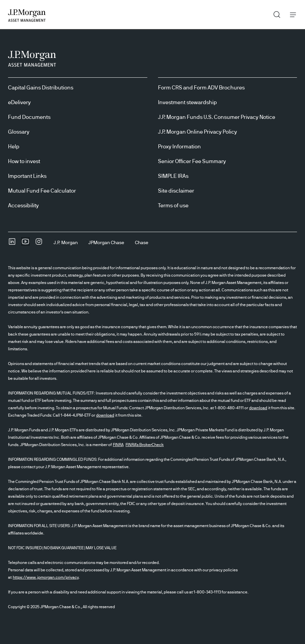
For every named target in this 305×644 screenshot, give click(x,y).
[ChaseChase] (142, 243)
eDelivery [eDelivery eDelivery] (19, 102)
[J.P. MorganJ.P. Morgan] (66, 243)
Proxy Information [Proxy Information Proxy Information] (179, 147)
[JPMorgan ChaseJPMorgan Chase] (106, 243)
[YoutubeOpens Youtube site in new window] (25, 244)
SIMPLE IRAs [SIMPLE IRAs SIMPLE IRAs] (173, 176)
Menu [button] (291, 15)
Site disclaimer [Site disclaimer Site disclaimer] (176, 191)
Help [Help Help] (14, 147)
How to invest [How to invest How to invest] (24, 161)
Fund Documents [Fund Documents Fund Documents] (29, 117)
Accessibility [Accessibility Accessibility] (23, 206)
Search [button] (274, 13)
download (258, 408)
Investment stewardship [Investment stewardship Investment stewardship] (187, 102)
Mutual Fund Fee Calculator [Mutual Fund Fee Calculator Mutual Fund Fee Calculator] (42, 191)
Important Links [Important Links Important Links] (27, 176)
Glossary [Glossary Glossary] (19, 132)
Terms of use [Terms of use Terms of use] (173, 206)
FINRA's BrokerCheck (145, 445)
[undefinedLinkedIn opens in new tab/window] (12, 244)
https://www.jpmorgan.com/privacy (46, 577)
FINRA (118, 445)
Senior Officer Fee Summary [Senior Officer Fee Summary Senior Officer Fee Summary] (192, 161)
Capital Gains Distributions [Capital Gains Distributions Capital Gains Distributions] (41, 88)
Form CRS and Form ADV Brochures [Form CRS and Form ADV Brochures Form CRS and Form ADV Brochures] (201, 88)
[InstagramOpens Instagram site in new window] (39, 244)
